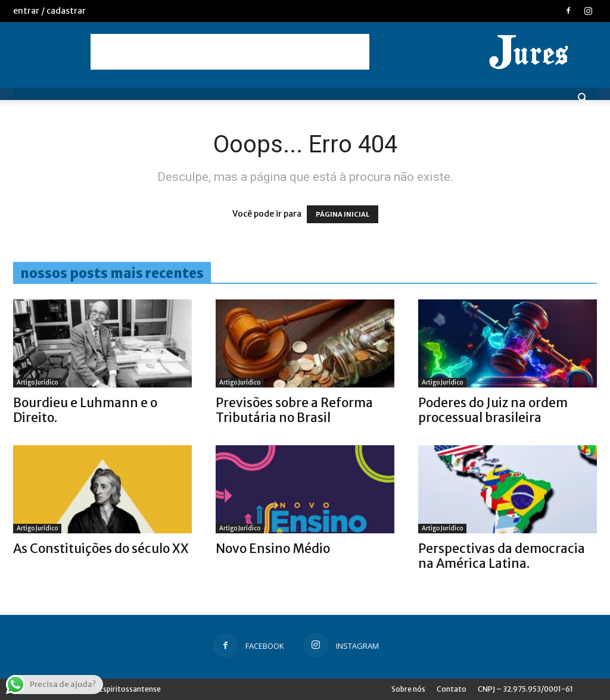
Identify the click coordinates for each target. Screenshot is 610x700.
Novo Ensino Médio (273, 549)
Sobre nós (408, 689)
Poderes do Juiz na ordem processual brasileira (493, 410)
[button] (583, 100)
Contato (452, 689)
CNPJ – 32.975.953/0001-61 (525, 689)
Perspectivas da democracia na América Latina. (502, 556)
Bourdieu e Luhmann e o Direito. (85, 410)
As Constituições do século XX (101, 549)
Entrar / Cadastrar (49, 11)
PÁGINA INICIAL (343, 214)
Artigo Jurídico (37, 382)
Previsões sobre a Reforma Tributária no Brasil (294, 410)
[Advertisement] (230, 52)
